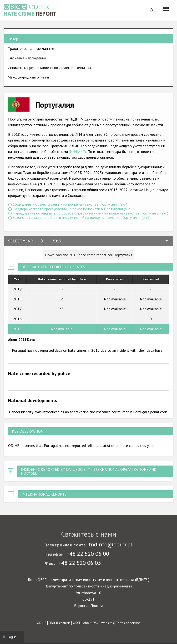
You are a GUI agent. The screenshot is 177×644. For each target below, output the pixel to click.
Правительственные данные (31, 48)
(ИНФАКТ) (77, 152)
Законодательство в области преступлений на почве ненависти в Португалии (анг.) (81, 217)
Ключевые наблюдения (27, 58)
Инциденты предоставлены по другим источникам (49, 68)
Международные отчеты (28, 77)
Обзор (13, 39)
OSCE (77, 623)
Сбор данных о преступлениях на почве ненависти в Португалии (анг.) (70, 204)
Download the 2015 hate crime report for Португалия (89, 255)
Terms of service (128, 623)
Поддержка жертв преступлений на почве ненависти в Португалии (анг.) (72, 209)
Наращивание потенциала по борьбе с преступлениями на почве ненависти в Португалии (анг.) (90, 213)
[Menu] (166, 9)
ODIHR (42, 623)
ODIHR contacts (60, 623)
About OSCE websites (99, 623)
